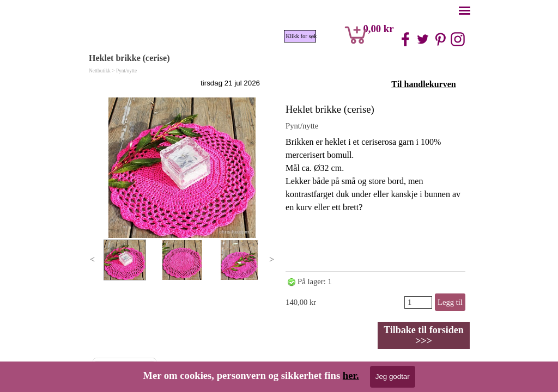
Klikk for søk (301, 36)
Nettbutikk (100, 71)
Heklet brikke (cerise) (330, 109)
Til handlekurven (423, 84)
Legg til (450, 302)
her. (351, 375)
